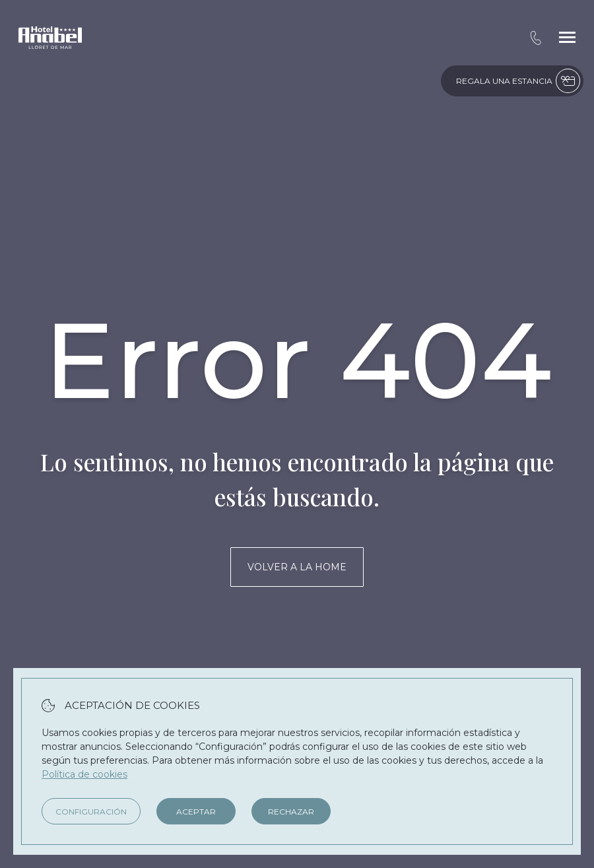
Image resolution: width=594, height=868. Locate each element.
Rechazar (291, 812)
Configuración (91, 812)
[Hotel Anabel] (50, 38)
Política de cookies (84, 774)
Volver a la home (297, 567)
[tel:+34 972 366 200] (536, 38)
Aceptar (196, 812)
